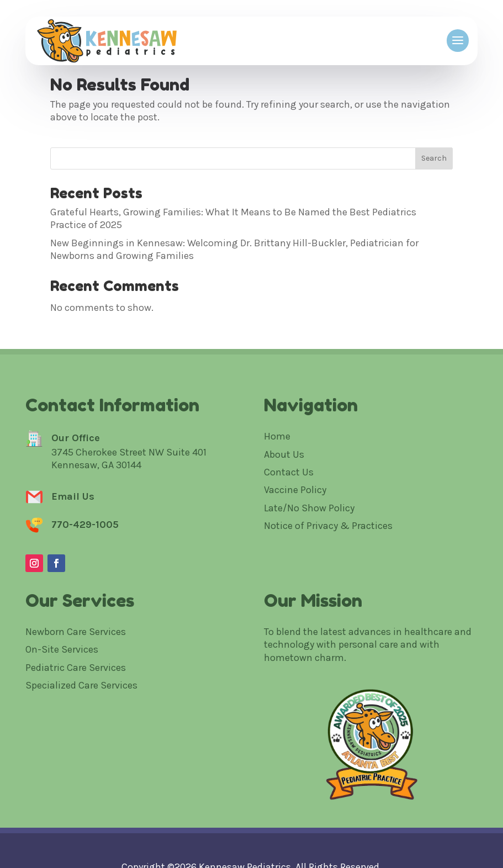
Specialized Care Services (81, 685)
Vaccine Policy (295, 490)
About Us (284, 454)
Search (434, 158)
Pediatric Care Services (76, 668)
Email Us (73, 496)
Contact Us (289, 472)
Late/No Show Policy (309, 508)
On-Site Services (62, 649)
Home (277, 436)
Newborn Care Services (76, 632)
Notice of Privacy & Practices (328, 526)
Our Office (76, 438)
